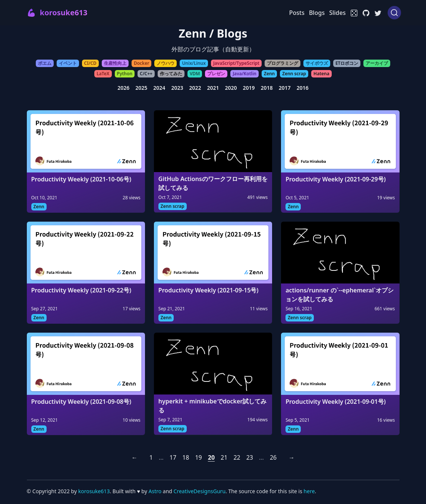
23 (250, 457)
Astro (155, 491)
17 (173, 457)
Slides (337, 13)
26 (273, 457)
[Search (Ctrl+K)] (394, 13)
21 (224, 457)
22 (237, 457)
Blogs (317, 13)
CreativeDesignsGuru (200, 491)
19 (198, 457)
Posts (297, 13)
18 (186, 457)
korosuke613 (94, 491)
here (309, 491)
